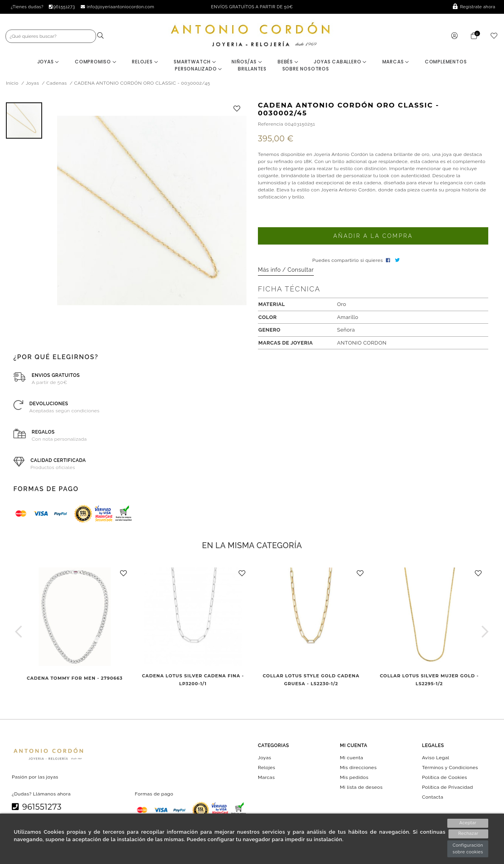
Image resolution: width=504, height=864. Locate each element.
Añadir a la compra (373, 237)
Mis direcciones (358, 768)
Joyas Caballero (340, 63)
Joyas (48, 63)
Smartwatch (195, 63)
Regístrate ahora (474, 7)
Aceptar (468, 823)
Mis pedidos (354, 779)
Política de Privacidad (448, 788)
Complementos (446, 63)
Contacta (433, 798)
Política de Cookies (445, 779)
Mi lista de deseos (361, 788)
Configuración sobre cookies (468, 849)
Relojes (145, 63)
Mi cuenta (351, 758)
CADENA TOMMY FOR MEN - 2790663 (75, 679)
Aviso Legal (436, 758)
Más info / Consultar (286, 271)
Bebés (288, 63)
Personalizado (198, 70)
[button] (19, 633)
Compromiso (96, 63)
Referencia (271, 125)
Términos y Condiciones (450, 768)
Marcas (396, 63)
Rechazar (468, 834)
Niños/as (247, 63)
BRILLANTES (252, 70)
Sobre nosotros (306, 70)
